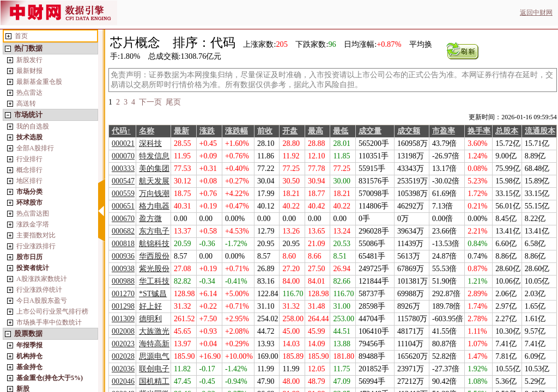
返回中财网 (536, 13)
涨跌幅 (236, 131)
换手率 (479, 131)
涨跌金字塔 (33, 224)
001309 (123, 319)
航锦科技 (154, 244)
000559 (123, 194)
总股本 (507, 131)
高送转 (26, 103)
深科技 (150, 143)
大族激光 (154, 331)
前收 (265, 131)
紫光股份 (154, 269)
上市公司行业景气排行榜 (52, 311)
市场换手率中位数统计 (49, 322)
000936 (123, 256)
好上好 (150, 306)
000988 (123, 281)
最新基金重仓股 (39, 82)
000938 (123, 269)
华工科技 (154, 281)
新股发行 (29, 60)
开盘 (290, 131)
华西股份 (154, 256)
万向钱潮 (154, 194)
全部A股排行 (35, 148)
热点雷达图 (33, 213)
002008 (123, 331)
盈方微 (150, 219)
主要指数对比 (36, 235)
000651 (123, 206)
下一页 (150, 102)
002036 (123, 369)
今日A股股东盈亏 (42, 301)
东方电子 (154, 231)
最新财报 (29, 71)
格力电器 (154, 206)
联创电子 (154, 369)
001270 (123, 294)
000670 (123, 219)
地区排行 (29, 181)
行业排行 (29, 159)
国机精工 (154, 381)
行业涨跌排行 (36, 246)
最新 (181, 131)
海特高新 (154, 344)
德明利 (150, 319)
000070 (123, 156)
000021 (123, 143)
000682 (123, 231)
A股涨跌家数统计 (42, 279)
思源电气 (154, 356)
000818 (123, 244)
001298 (123, 306)
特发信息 (154, 156)
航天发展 (154, 181)
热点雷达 (29, 93)
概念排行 (29, 170)
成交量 (370, 131)
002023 (123, 344)
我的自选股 (33, 126)
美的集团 (154, 169)
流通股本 (540, 131)
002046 (123, 381)
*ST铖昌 (153, 294)
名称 (147, 131)
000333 (123, 169)
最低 (341, 131)
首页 (21, 36)
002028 (123, 356)
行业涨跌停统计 (39, 290)
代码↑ (121, 131)
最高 (316, 131)
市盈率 (444, 131)
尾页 (173, 102)
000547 (123, 181)
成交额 (409, 131)
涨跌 (207, 131)
